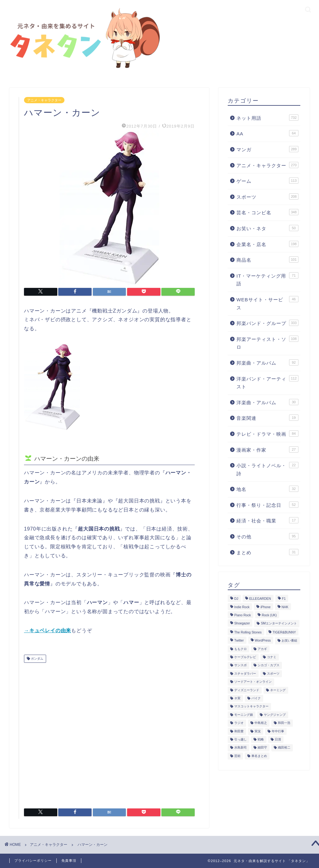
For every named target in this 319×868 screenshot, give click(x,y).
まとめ (267, 552)
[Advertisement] (109, 733)
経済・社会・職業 (267, 520)
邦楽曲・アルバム (267, 362)
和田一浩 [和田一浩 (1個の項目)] (284, 723)
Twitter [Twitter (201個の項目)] (239, 641)
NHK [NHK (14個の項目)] (285, 607)
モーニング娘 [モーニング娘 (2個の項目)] (244, 715)
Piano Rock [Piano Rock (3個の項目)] (243, 615)
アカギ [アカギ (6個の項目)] (262, 649)
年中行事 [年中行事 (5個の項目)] (278, 731)
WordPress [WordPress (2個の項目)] (263, 641)
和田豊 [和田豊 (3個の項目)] (239, 731)
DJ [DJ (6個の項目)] (236, 599)
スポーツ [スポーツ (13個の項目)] (273, 674)
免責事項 (69, 861)
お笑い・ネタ (267, 228)
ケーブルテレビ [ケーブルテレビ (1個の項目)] (245, 657)
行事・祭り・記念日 (267, 505)
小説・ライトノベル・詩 (267, 469)
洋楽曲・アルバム (267, 402)
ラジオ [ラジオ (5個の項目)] (239, 723)
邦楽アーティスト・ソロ (267, 343)
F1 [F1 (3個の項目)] (284, 599)
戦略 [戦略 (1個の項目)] (261, 739)
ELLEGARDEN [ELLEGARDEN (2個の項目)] (260, 599)
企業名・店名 (267, 244)
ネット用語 (267, 118)
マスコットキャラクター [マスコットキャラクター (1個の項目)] (251, 707)
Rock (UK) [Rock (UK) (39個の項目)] (269, 615)
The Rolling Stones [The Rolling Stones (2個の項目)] (248, 632)
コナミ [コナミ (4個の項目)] (272, 657)
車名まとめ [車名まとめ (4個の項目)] (259, 756)
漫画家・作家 (267, 449)
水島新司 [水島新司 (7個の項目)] (240, 748)
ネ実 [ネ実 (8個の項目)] (237, 698)
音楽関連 (267, 418)
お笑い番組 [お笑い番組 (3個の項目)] (289, 641)
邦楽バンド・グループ (267, 323)
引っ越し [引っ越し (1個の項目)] (240, 739)
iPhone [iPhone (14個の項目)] (265, 607)
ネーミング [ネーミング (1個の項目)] (278, 690)
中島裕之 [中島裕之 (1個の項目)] (261, 723)
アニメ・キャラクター (44, 100)
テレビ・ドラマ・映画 (267, 434)
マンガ (267, 149)
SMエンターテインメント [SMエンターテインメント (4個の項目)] (279, 624)
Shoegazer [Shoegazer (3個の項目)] (242, 624)
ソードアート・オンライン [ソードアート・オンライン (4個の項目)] (253, 682)
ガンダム (37, 659)
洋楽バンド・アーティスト (267, 382)
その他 (267, 536)
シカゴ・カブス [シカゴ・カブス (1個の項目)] (269, 665)
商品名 (267, 259)
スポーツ (267, 196)
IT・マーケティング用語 (267, 279)
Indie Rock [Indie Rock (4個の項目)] (242, 607)
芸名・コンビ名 (267, 212)
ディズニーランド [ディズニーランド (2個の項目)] (247, 690)
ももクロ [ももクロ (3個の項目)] (240, 649)
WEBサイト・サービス (267, 303)
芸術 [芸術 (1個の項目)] (237, 756)
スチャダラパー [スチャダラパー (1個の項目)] (245, 674)
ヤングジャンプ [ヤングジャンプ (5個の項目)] (275, 715)
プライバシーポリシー (33, 861)
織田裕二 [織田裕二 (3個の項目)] (284, 748)
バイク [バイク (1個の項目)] (256, 698)
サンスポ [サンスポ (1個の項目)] (240, 665)
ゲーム (267, 181)
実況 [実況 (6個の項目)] (258, 731)
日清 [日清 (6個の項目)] (278, 739)
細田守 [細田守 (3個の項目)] (262, 748)
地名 (267, 489)
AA (267, 133)
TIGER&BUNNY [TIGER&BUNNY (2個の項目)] (284, 632)
